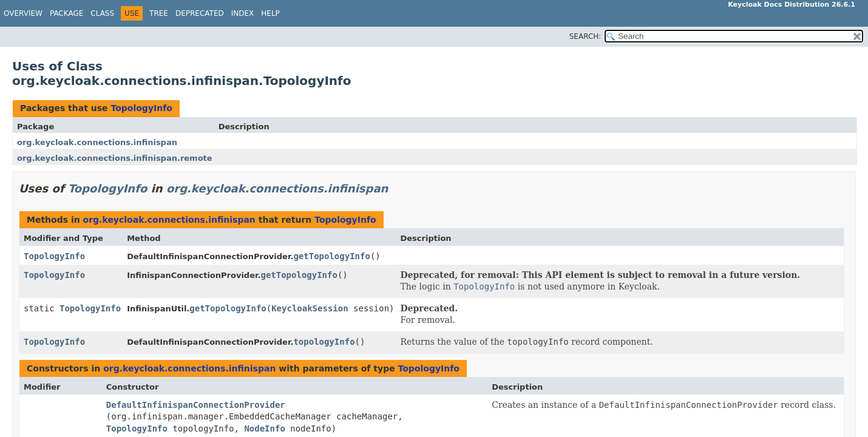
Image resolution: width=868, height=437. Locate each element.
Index (243, 13)
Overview (23, 13)
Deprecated (200, 13)
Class (102, 13)
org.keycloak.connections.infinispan (97, 142)
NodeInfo (264, 429)
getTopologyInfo (331, 256)
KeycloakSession (310, 308)
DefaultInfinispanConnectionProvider (196, 405)
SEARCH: (585, 36)
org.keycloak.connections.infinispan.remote (115, 158)
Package (66, 13)
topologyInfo (324, 342)
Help (270, 13)
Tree (159, 13)
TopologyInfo (141, 108)
